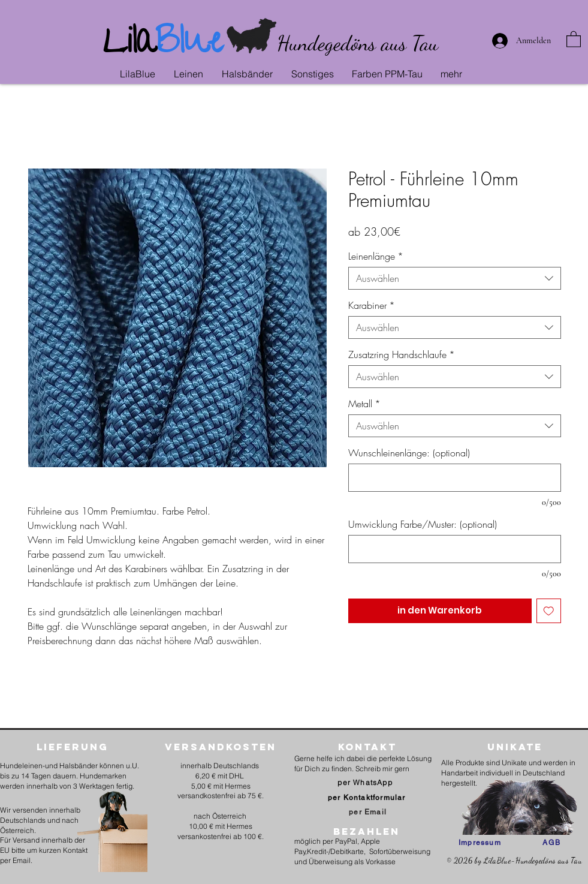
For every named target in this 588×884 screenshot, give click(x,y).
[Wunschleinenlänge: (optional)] (455, 478)
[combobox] (455, 278)
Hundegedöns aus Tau (358, 43)
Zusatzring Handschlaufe (402, 354)
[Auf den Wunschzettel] (549, 611)
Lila (129, 45)
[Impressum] (480, 843)
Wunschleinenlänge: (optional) (409, 453)
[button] (192, 74)
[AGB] (552, 843)
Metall (364, 404)
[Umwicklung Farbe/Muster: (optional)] (455, 549)
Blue (189, 45)
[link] (574, 39)
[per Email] (368, 812)
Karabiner (372, 305)
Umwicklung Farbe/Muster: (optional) (423, 524)
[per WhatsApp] (367, 782)
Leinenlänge (376, 256)
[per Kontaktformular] (368, 798)
